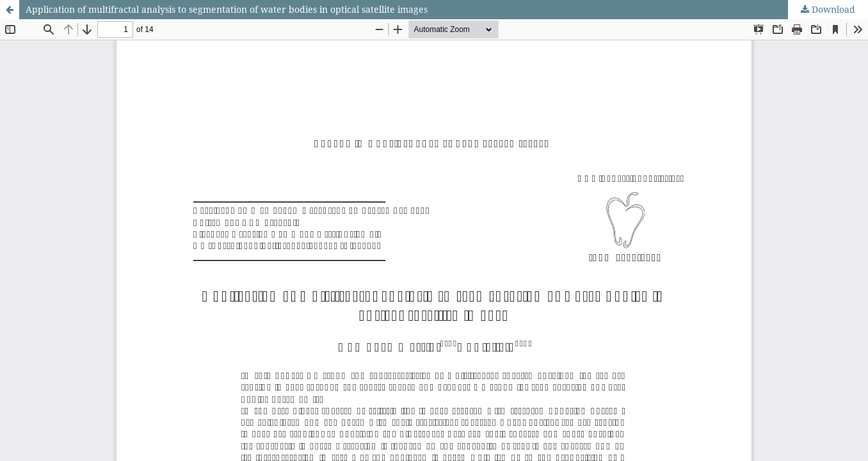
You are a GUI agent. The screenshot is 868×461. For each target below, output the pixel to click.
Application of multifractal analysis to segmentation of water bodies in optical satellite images (227, 9)
